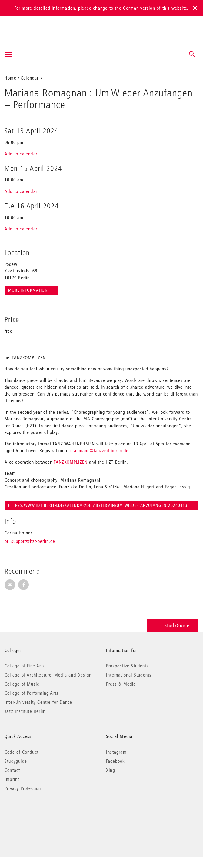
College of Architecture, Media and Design (48, 675)
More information (29, 290)
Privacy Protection (23, 788)
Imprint (12, 779)
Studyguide (16, 761)
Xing (111, 770)
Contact (12, 770)
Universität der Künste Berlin (28, 28)
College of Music (22, 684)
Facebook (116, 761)
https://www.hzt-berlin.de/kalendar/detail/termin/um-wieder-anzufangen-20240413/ (99, 505)
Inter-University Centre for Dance (38, 702)
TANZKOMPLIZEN (71, 462)
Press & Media (121, 684)
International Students (129, 675)
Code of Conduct (22, 752)
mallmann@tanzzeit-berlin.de (99, 450)
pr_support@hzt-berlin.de (30, 541)
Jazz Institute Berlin (25, 711)
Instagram (116, 752)
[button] (192, 54)
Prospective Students (127, 666)
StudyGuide (173, 625)
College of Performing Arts (32, 693)
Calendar (30, 78)
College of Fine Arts (25, 666)
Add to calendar (21, 154)
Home (10, 78)
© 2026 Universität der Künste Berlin (36, 814)
